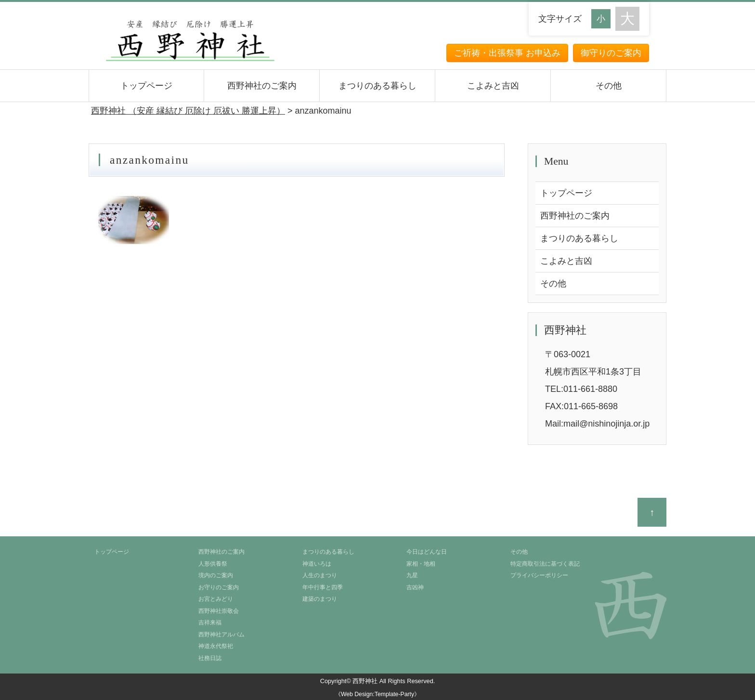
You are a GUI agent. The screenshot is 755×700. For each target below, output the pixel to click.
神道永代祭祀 (216, 646)
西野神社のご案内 (262, 86)
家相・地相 (421, 564)
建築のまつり (320, 599)
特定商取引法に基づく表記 (545, 564)
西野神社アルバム (221, 635)
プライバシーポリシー (539, 575)
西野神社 (365, 681)
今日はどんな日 (427, 552)
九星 (412, 575)
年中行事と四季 (323, 587)
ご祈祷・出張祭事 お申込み (507, 53)
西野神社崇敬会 (219, 611)
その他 (609, 86)
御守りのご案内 (611, 53)
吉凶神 (415, 587)
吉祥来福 (210, 622)
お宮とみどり (216, 599)
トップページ (146, 86)
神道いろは (317, 564)
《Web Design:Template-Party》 (377, 694)
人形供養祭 (213, 564)
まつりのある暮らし (377, 86)
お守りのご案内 (219, 587)
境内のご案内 (216, 575)
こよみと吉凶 (493, 86)
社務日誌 (210, 658)
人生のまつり (320, 575)
